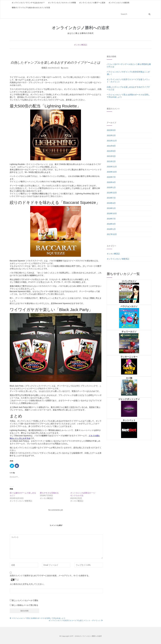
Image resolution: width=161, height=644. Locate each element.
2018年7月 (111, 219)
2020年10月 (112, 172)
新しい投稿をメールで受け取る (25, 605)
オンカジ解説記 (81, 45)
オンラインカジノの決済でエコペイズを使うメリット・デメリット (76, 620)
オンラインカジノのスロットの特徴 (62, 3)
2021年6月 (111, 151)
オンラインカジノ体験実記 (118, 259)
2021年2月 (111, 161)
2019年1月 (111, 208)
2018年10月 (112, 213)
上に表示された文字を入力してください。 (28, 584)
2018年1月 (111, 229)
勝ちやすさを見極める (49, 493)
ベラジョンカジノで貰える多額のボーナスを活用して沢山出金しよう (38, 618)
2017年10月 (112, 234)
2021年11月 (112, 141)
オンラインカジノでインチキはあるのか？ (28, 3)
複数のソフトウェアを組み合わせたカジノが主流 (31, 8)
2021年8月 (111, 146)
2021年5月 (111, 156)
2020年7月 (111, 177)
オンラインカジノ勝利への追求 (81, 28)
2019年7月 (111, 198)
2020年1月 (111, 187)
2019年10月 (112, 193)
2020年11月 (112, 167)
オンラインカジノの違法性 (119, 3)
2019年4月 (111, 203)
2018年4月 (111, 224)
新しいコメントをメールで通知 (25, 600)
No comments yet (56, 510)
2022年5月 (111, 130)
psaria (66, 68)
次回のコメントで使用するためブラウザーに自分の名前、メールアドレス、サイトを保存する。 (50, 576)
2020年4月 (111, 182)
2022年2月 (111, 135)
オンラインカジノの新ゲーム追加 (92, 3)
